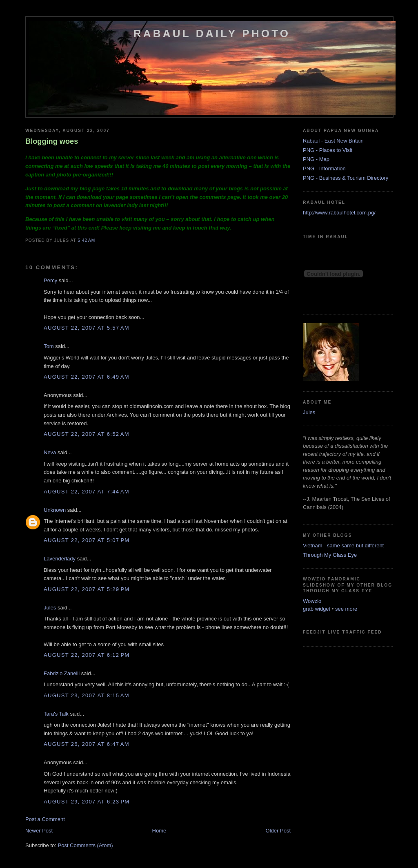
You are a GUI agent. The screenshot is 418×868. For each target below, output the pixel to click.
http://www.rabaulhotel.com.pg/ (339, 213)
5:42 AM (86, 240)
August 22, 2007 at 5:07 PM (87, 540)
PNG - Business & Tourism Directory (346, 178)
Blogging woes (52, 141)
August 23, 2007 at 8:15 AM (87, 695)
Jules (50, 608)
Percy (50, 280)
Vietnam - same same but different (343, 546)
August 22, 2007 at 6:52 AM (87, 434)
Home (159, 831)
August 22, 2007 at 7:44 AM (87, 492)
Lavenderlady (60, 559)
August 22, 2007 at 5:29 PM (87, 589)
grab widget (317, 609)
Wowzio (312, 601)
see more (346, 609)
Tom (49, 346)
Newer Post (39, 831)
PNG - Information (324, 168)
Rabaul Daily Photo (212, 33)
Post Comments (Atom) (86, 845)
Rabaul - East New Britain (333, 141)
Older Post (278, 831)
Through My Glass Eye (330, 555)
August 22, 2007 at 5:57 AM (87, 328)
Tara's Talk (56, 714)
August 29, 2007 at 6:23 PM (87, 802)
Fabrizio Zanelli (62, 673)
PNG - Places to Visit (328, 150)
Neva (50, 452)
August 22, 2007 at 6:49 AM (87, 377)
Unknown (55, 510)
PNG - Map (316, 159)
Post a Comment (45, 819)
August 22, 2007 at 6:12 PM (87, 655)
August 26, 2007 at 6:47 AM (87, 744)
